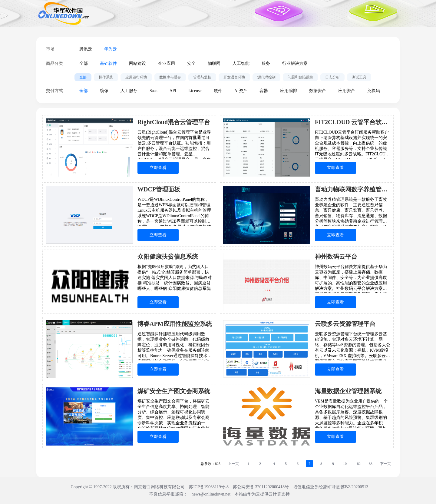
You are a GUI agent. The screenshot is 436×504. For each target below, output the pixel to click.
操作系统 (106, 77)
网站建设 (137, 63)
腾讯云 (86, 49)
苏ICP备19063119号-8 (209, 487)
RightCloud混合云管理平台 (174, 122)
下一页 (385, 464)
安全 (191, 63)
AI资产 (241, 91)
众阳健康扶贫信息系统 (168, 257)
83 (371, 464)
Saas (154, 91)
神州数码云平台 (336, 257)
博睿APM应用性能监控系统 (175, 324)
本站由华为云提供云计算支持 (262, 494)
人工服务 (129, 91)
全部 (84, 63)
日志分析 (332, 77)
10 (345, 464)
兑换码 (374, 91)
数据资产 (318, 91)
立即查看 (158, 168)
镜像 (104, 91)
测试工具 (359, 77)
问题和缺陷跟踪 (300, 77)
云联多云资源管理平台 (345, 324)
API (173, 91)
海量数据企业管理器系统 (348, 391)
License (195, 91)
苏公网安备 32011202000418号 (261, 487)
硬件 (218, 91)
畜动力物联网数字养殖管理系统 (353, 189)
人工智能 (241, 63)
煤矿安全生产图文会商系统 (174, 391)
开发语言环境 (234, 77)
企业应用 (167, 63)
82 (359, 464)
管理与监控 (202, 77)
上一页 (233, 464)
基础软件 (108, 63)
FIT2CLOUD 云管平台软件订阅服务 (353, 122)
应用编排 (289, 91)
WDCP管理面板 (159, 189)
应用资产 (347, 91)
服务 (266, 63)
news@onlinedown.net (211, 494)
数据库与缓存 (170, 77)
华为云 (111, 49)
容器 (264, 91)
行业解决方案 (295, 63)
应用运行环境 (136, 77)
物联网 (214, 63)
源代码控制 (266, 77)
